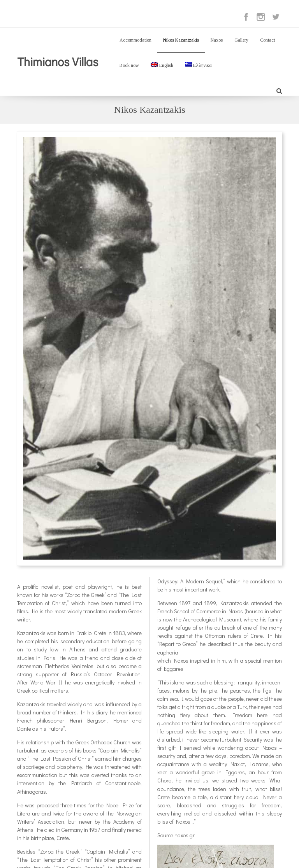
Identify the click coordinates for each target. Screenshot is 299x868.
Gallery (241, 40)
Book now (129, 65)
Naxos (217, 40)
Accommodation (135, 40)
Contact (267, 40)
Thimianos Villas (58, 62)
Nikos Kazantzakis (181, 40)
